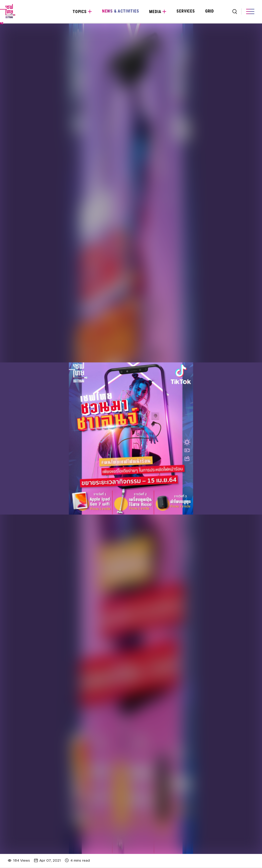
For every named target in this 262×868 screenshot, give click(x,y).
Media (155, 12)
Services (186, 11)
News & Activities (121, 11)
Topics (80, 12)
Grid (210, 11)
